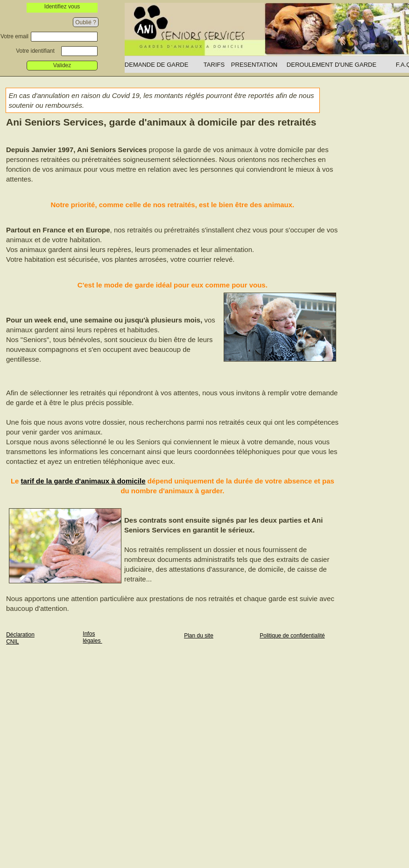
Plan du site (199, 636)
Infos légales (92, 637)
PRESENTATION (254, 65)
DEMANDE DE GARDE (157, 65)
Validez (62, 65)
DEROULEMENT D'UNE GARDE (331, 65)
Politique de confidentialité (292, 636)
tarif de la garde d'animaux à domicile (83, 481)
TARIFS (214, 65)
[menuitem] (164, 64)
